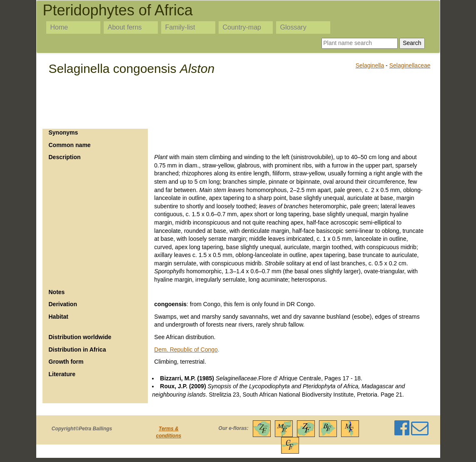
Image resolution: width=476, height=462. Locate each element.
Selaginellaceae (410, 65)
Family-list (180, 27)
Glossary (293, 27)
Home (59, 27)
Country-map (242, 27)
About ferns (125, 27)
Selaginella (370, 65)
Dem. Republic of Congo (186, 350)
